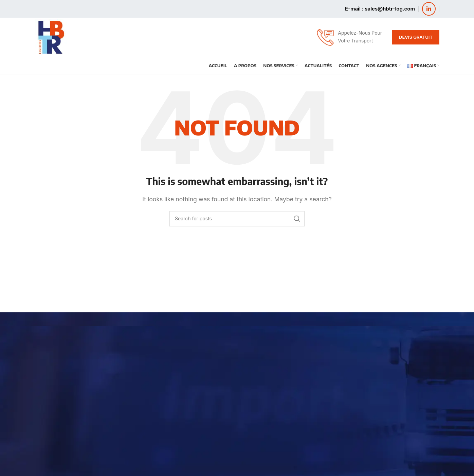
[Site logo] (51, 37)
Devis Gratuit (416, 37)
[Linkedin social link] (429, 9)
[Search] (237, 219)
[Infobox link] (349, 37)
